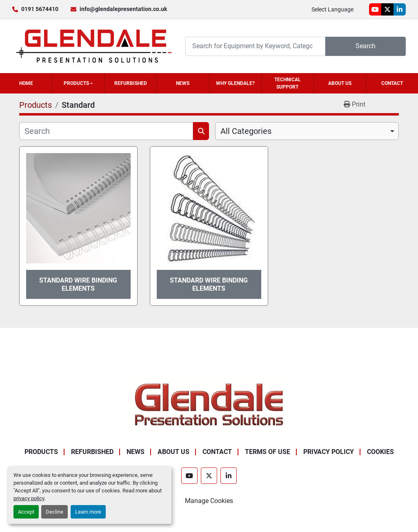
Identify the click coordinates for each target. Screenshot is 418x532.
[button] (78, 83)
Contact (392, 83)
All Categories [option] (246, 131)
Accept (26, 512)
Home (26, 83)
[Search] (255, 46)
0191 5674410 (40, 9)
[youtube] (375, 9)
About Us (340, 83)
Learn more (88, 512)
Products (76, 83)
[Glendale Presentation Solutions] (209, 404)
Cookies (380, 452)
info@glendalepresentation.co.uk (123, 9)
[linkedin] (400, 9)
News (183, 83)
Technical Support (288, 83)
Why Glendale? (235, 83)
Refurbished (131, 83)
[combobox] (307, 131)
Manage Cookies (209, 501)
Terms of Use (268, 452)
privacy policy (29, 498)
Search (366, 46)
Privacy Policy (329, 452)
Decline (54, 512)
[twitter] (387, 9)
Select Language (332, 9)
